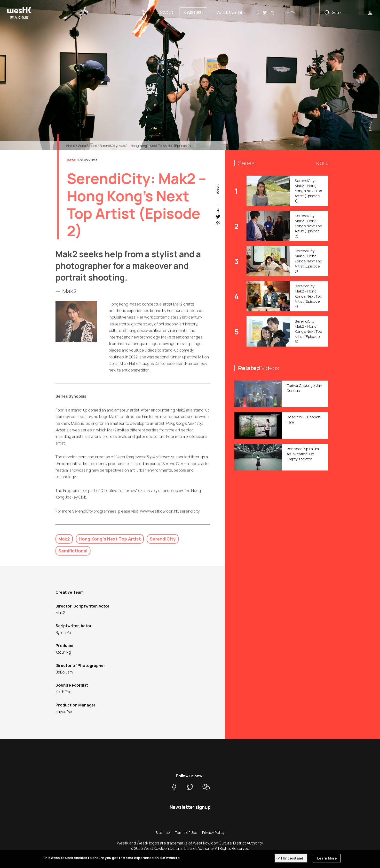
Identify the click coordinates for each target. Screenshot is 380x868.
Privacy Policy (213, 832)
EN (306, 13)
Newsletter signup (190, 807)
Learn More (327, 858)
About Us (165, 12)
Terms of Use (186, 832)
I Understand (292, 858)
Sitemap (163, 832)
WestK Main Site (280, 13)
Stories (194, 12)
